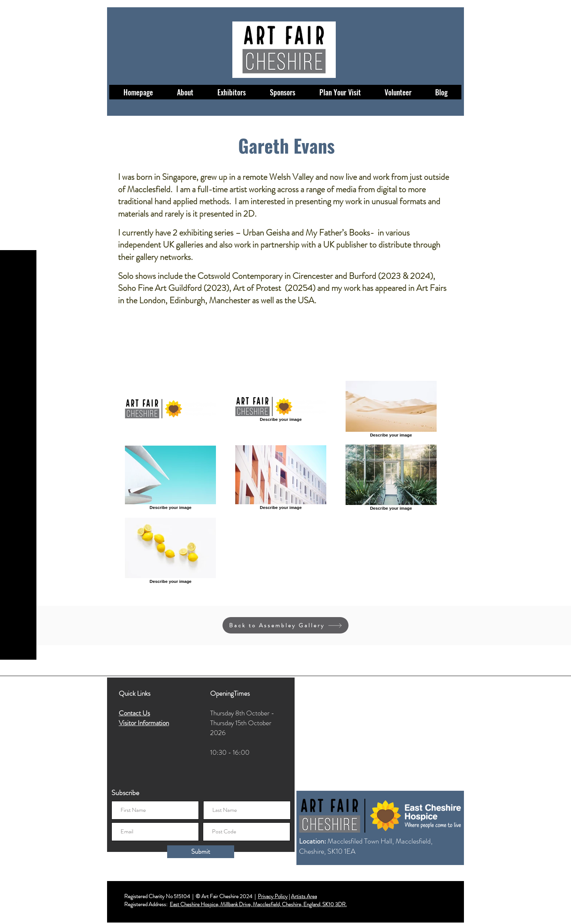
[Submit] (201, 852)
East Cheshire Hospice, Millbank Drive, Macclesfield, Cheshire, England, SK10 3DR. (258, 904)
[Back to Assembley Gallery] (285, 625)
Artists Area (304, 896)
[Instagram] (18, 887)
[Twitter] (18, 899)
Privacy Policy (273, 896)
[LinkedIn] (18, 912)
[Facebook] (18, 874)
